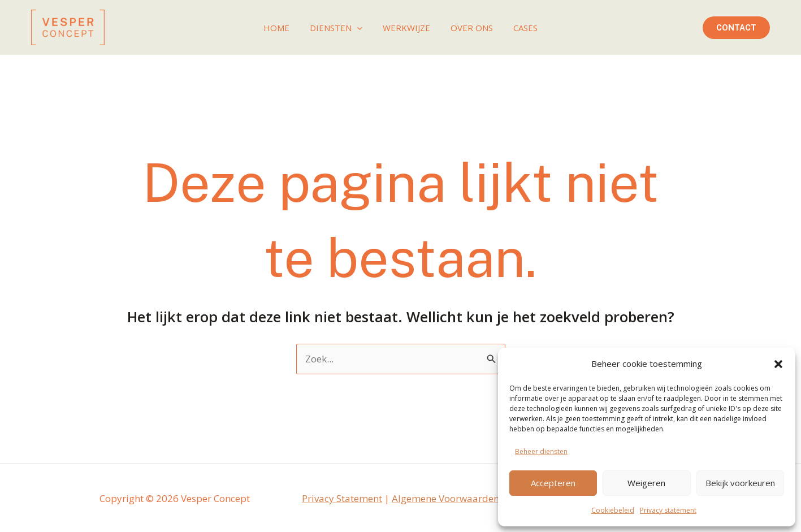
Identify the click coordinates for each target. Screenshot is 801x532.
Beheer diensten (541, 451)
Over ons (468, 28)
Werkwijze (406, 28)
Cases (519, 28)
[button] (778, 364)
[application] (360, 28)
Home (283, 28)
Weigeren (646, 483)
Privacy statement (668, 510)
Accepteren (553, 483)
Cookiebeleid (613, 510)
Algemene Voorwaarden (445, 498)
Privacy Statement (342, 498)
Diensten (339, 28)
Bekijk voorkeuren (740, 483)
